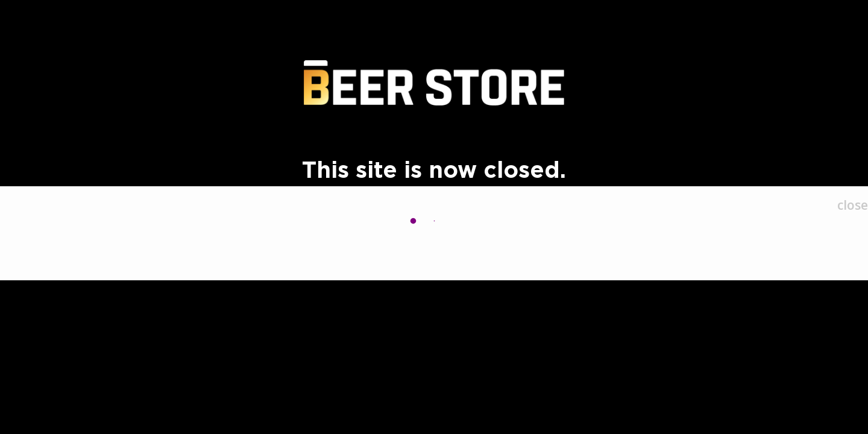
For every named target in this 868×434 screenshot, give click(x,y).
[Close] (853, 205)
